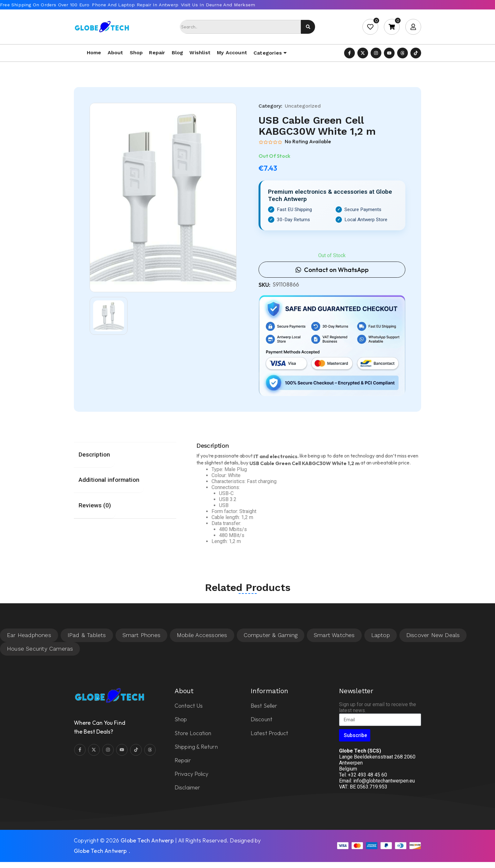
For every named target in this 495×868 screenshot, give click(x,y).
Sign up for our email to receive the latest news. (378, 707)
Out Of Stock (274, 156)
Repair (157, 53)
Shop (136, 53)
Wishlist (200, 53)
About (116, 53)
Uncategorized (303, 106)
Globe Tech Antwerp (147, 840)
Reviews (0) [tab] (95, 505)
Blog (178, 53)
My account (232, 53)
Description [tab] (94, 455)
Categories (268, 53)
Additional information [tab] (109, 480)
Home (94, 53)
